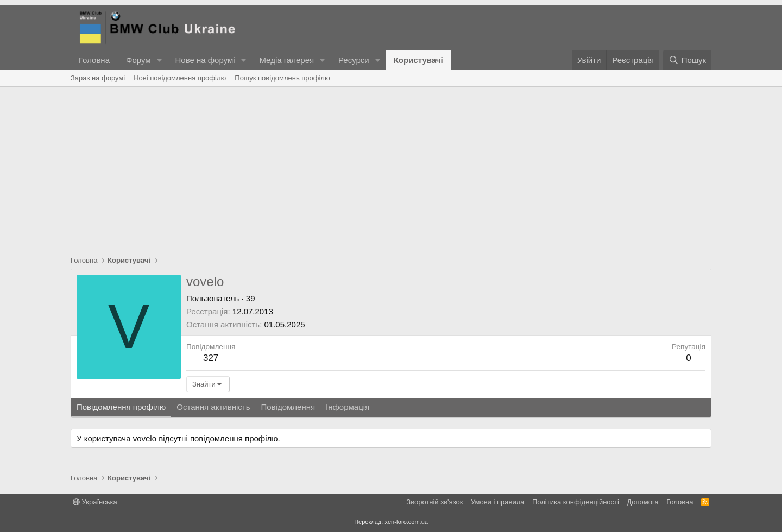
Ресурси (354, 60)
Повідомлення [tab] (288, 407)
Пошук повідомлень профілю (282, 78)
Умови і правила (498, 502)
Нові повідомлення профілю (180, 78)
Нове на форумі (205, 60)
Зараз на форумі (98, 78)
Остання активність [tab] (213, 407)
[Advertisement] (391, 168)
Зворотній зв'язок (434, 502)
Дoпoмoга (642, 502)
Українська (95, 502)
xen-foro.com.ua (406, 522)
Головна (94, 60)
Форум (138, 60)
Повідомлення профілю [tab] (121, 407)
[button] (159, 60)
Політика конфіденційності (576, 502)
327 (211, 358)
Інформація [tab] (348, 407)
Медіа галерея (286, 60)
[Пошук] (687, 60)
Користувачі (418, 60)
